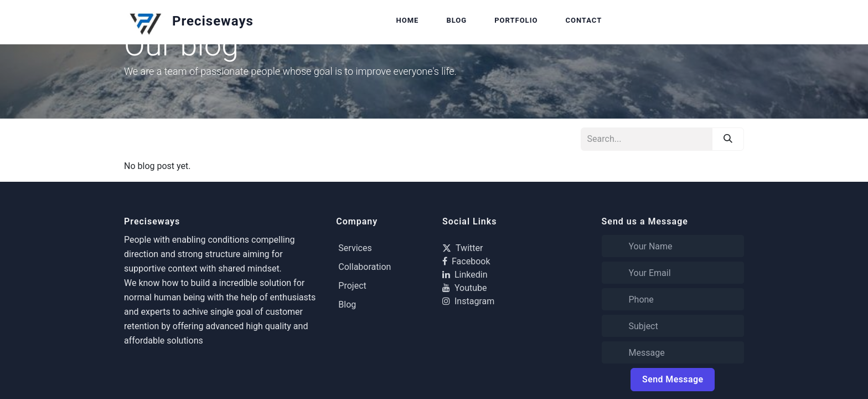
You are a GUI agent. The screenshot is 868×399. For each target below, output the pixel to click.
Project (352, 286)
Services (355, 248)
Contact (583, 20)
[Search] (728, 139)
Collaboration (365, 267)
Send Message (673, 379)
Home (408, 20)
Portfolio (516, 20)
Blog (456, 20)
